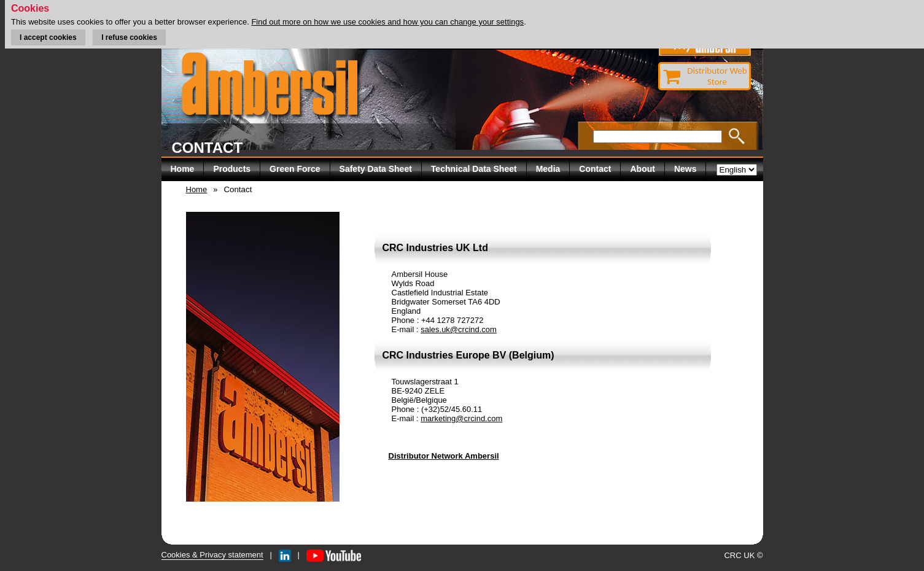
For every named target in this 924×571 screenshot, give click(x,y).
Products (232, 169)
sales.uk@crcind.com (459, 329)
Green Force (295, 169)
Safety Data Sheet (376, 169)
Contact (595, 169)
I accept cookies (48, 37)
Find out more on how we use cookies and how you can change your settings (387, 22)
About (642, 169)
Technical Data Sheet (474, 169)
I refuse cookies (129, 37)
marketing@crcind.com (461, 418)
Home (183, 169)
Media (548, 169)
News (685, 169)
